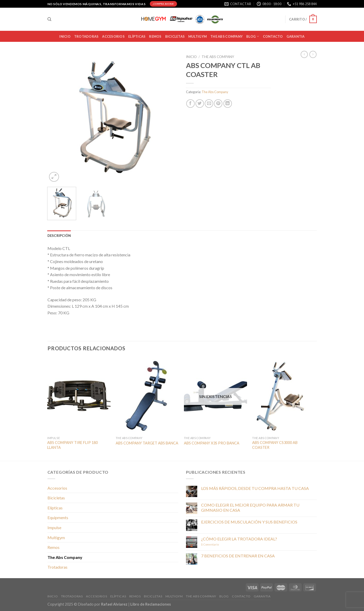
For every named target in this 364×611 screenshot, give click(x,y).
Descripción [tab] (59, 236)
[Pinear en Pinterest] (218, 104)
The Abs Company (218, 57)
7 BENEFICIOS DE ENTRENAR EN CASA (238, 556)
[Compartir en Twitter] (200, 104)
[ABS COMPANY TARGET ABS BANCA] (147, 396)
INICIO (65, 36)
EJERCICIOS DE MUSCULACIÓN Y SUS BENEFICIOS (249, 522)
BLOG (253, 36)
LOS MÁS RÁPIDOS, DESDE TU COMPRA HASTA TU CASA (255, 488)
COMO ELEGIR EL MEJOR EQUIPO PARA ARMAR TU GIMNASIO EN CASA (250, 507)
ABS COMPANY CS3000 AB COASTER (275, 445)
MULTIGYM (198, 36)
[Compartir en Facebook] (190, 104)
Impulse (54, 527)
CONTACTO (273, 36)
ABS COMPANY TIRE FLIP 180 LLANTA (72, 445)
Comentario (210, 544)
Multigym (56, 537)
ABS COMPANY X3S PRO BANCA (212, 443)
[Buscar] (49, 19)
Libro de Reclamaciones (151, 604)
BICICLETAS (175, 36)
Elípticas (137, 36)
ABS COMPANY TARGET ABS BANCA (147, 443)
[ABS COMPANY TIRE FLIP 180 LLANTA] (79, 396)
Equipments (58, 517)
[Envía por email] (209, 104)
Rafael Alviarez (114, 604)
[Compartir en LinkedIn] (228, 104)
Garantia (296, 36)
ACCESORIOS (113, 36)
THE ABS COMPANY (227, 36)
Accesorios (57, 488)
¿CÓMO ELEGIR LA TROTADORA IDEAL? (239, 539)
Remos (155, 36)
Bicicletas (56, 498)
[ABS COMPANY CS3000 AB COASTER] (284, 396)
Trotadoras (57, 567)
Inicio (191, 57)
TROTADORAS (86, 36)
